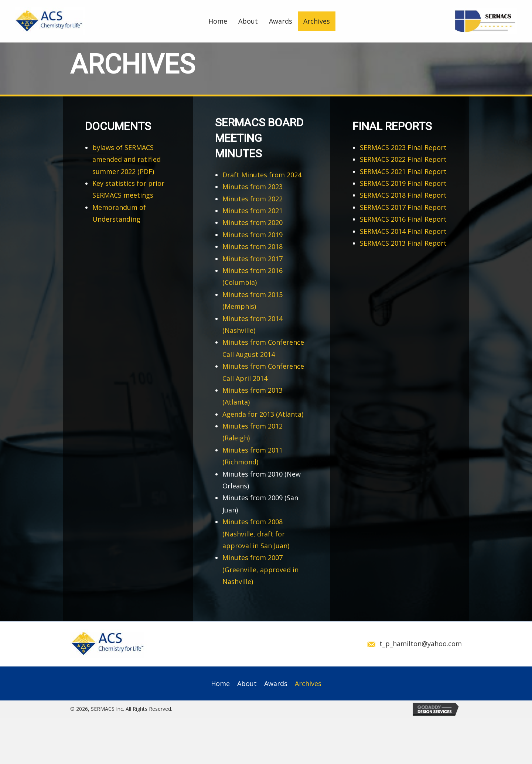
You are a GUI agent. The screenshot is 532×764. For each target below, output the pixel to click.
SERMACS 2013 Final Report (403, 243)
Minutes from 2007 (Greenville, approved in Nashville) (260, 569)
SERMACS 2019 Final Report (403, 183)
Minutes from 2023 (253, 187)
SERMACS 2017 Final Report (403, 207)
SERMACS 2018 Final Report (403, 195)
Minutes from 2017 (253, 259)
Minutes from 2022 (253, 199)
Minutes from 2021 (253, 211)
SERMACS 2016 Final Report (403, 219)
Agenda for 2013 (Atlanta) (263, 414)
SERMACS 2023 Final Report (403, 147)
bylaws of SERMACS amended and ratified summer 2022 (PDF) (127, 159)
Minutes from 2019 (253, 235)
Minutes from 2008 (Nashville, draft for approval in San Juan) (256, 534)
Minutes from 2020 (253, 222)
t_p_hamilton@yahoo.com (421, 644)
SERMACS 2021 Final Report (403, 171)
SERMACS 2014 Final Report (403, 231)
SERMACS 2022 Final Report (403, 159)
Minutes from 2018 (253, 246)
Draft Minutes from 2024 (262, 175)
